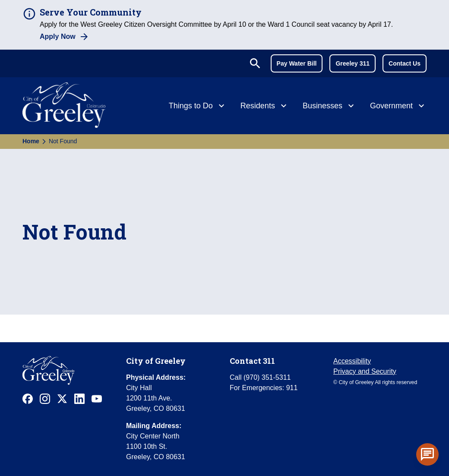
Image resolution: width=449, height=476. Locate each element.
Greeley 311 (353, 63)
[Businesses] (329, 107)
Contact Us (405, 63)
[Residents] (265, 107)
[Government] (398, 107)
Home (31, 141)
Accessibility (352, 361)
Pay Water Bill (297, 63)
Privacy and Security (365, 371)
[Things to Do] (198, 107)
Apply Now (58, 36)
